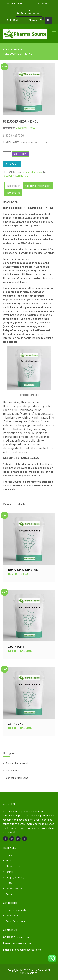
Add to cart (20, 154)
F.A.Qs (9, 883)
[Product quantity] (7, 154)
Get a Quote (12, 164)
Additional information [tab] (38, 186)
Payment (10, 872)
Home (9, 855)
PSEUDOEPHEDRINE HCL (15, 176)
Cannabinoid (13, 770)
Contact (10, 894)
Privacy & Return (14, 889)
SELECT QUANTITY (11, 142)
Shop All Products (14, 866)
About (9, 860)
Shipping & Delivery (15, 877)
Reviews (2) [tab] (13, 193)
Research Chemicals (32, 172)
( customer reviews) (26, 128)
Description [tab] (14, 186)
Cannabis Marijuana (17, 778)
